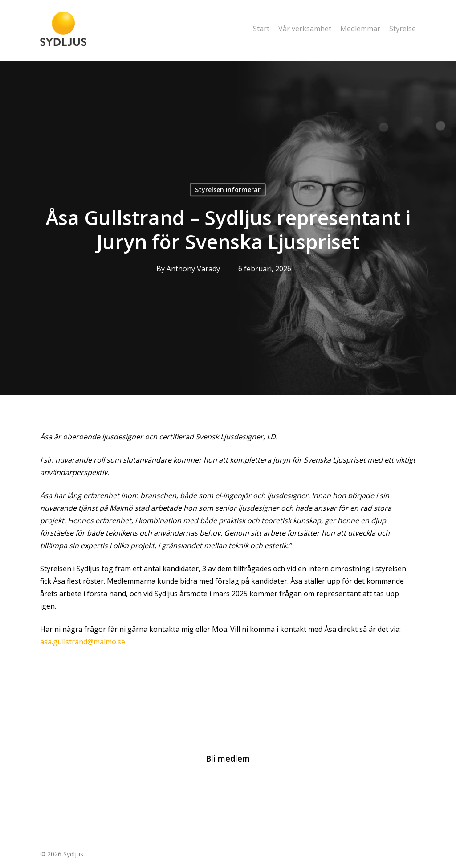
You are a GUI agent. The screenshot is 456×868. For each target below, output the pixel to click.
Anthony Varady (193, 269)
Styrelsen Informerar (228, 190)
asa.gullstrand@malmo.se (83, 642)
